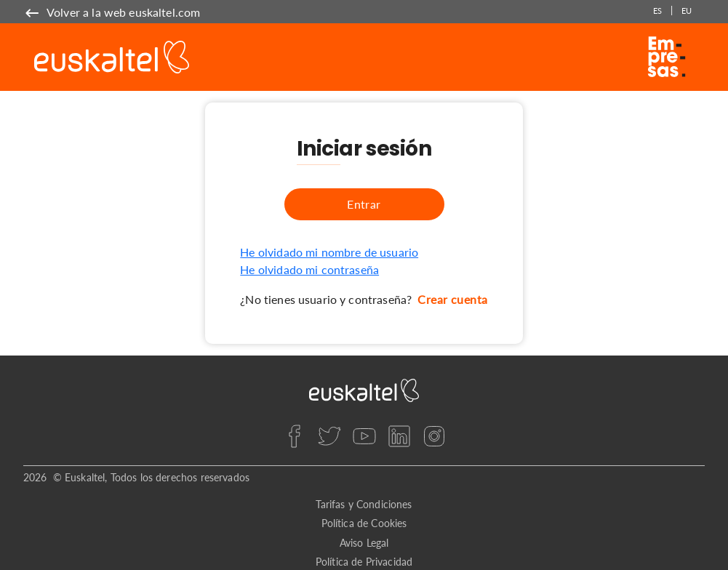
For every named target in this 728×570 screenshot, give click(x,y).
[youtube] (364, 436)
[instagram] (434, 436)
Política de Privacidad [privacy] (364, 562)
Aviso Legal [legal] (364, 543)
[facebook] (295, 436)
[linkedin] (399, 436)
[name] (112, 12)
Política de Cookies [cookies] (364, 523)
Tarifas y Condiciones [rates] (364, 504)
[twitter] (329, 436)
